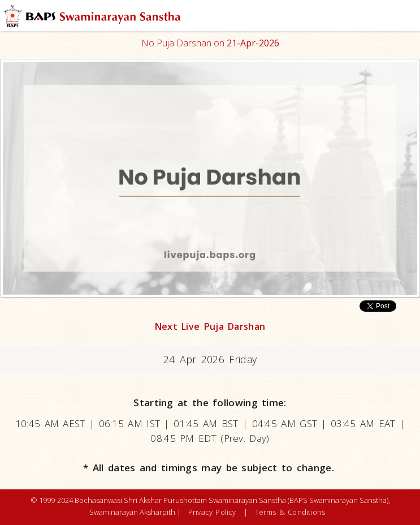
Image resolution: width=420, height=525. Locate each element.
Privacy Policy (212, 512)
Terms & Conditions (290, 512)
